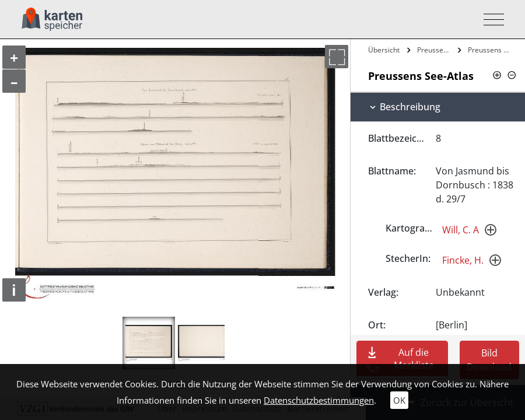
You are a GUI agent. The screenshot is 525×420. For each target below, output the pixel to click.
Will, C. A (461, 230)
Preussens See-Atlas (436, 50)
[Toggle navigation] (490, 20)
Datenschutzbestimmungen (319, 400)
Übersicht (384, 50)
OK (399, 400)
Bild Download (489, 360)
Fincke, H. (463, 260)
